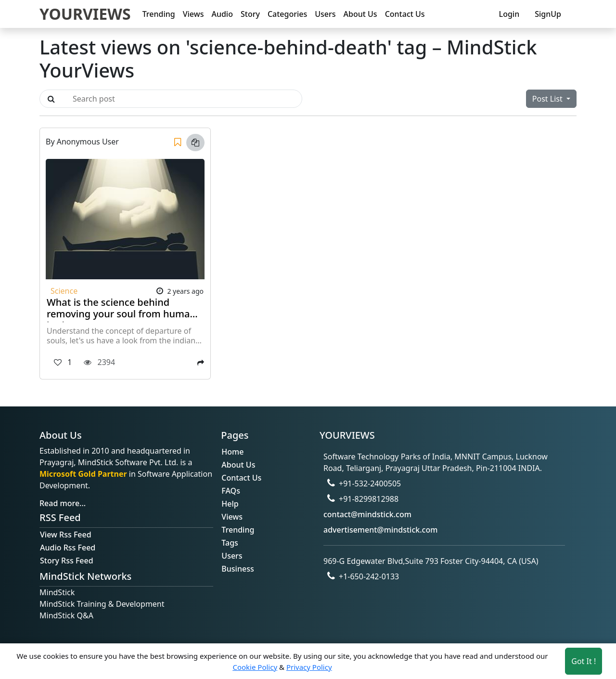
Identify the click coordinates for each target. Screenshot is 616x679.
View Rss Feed (66, 535)
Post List (548, 99)
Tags (230, 543)
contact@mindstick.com (367, 514)
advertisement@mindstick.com (380, 530)
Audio (222, 14)
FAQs (231, 491)
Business (237, 569)
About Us (360, 14)
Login (509, 14)
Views (193, 14)
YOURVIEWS (85, 14)
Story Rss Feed (67, 561)
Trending (159, 14)
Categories (287, 14)
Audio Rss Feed (68, 548)
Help (230, 504)
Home (232, 452)
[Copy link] (195, 143)
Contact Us (405, 14)
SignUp (548, 14)
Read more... (63, 503)
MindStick (57, 592)
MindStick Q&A (66, 615)
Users (325, 14)
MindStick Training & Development (102, 604)
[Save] (178, 143)
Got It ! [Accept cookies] (584, 661)
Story (250, 14)
